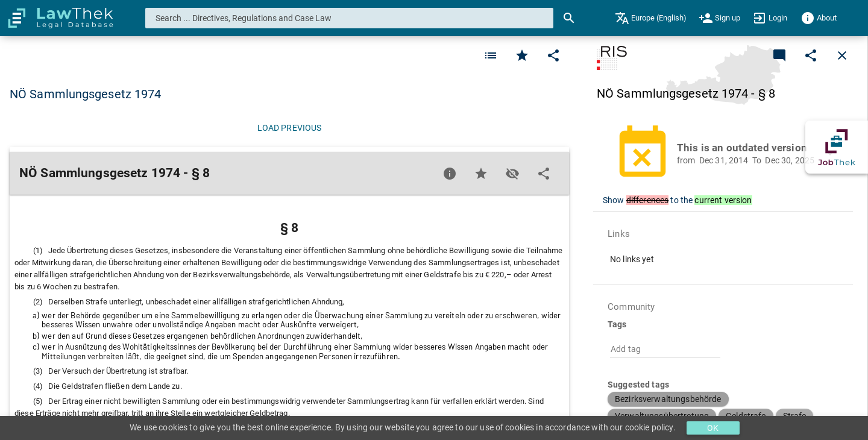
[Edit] (553, 55)
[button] (730, 154)
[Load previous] (289, 128)
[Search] (569, 18)
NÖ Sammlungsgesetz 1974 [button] (85, 94)
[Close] (842, 55)
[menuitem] (651, 18)
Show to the (677, 200)
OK (713, 428)
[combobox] (350, 18)
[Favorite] (491, 55)
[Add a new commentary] (779, 55)
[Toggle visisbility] (512, 174)
